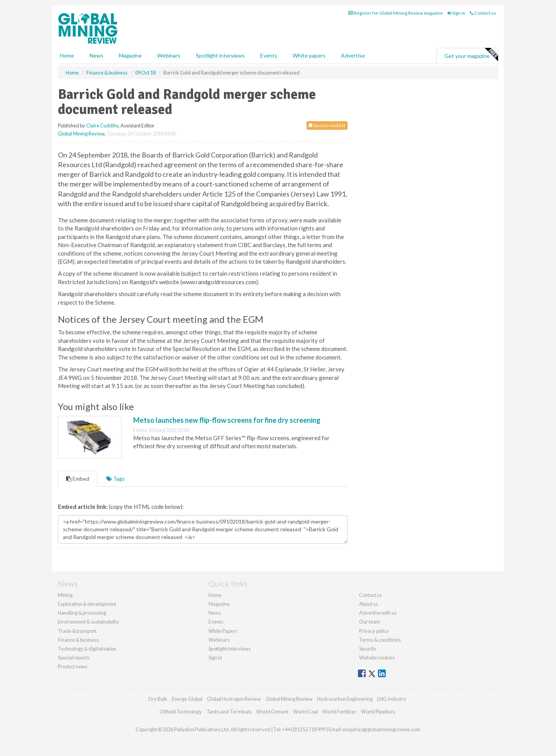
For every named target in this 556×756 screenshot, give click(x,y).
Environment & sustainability (89, 622)
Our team (370, 622)
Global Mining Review (81, 134)
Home (67, 55)
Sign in (456, 13)
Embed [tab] (78, 479)
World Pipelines (378, 712)
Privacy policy (374, 631)
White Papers (223, 631)
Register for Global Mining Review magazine (396, 13)
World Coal (305, 712)
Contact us (483, 13)
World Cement (272, 712)
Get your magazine (471, 55)
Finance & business (78, 640)
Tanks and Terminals (229, 712)
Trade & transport (77, 631)
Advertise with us (378, 613)
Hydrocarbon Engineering (345, 699)
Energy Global (187, 699)
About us (369, 604)
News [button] (97, 55)
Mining (65, 595)
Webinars (169, 55)
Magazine (130, 55)
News (215, 613)
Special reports (74, 658)
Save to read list (327, 125)
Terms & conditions (380, 640)
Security (368, 649)
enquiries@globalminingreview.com (381, 729)
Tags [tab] (115, 479)
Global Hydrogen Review (234, 699)
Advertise (353, 55)
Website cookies (377, 658)
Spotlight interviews (220, 55)
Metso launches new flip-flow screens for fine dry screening (227, 420)
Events (269, 55)
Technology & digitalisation (87, 649)
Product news (73, 666)
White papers (309, 55)
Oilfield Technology (181, 712)
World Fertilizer (339, 712)
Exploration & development (87, 604)
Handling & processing (82, 613)
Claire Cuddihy (102, 125)
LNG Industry (392, 699)
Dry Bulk (158, 699)
